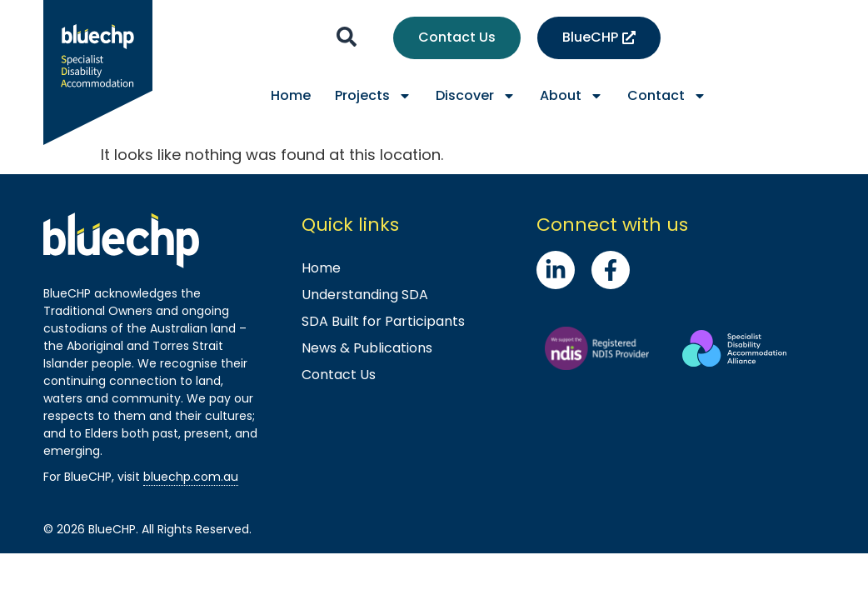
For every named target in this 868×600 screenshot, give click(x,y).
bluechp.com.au (191, 477)
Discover (476, 96)
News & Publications (367, 348)
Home (291, 95)
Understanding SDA (365, 295)
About (571, 96)
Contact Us (339, 375)
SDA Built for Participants (383, 321)
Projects (373, 96)
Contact (667, 96)
